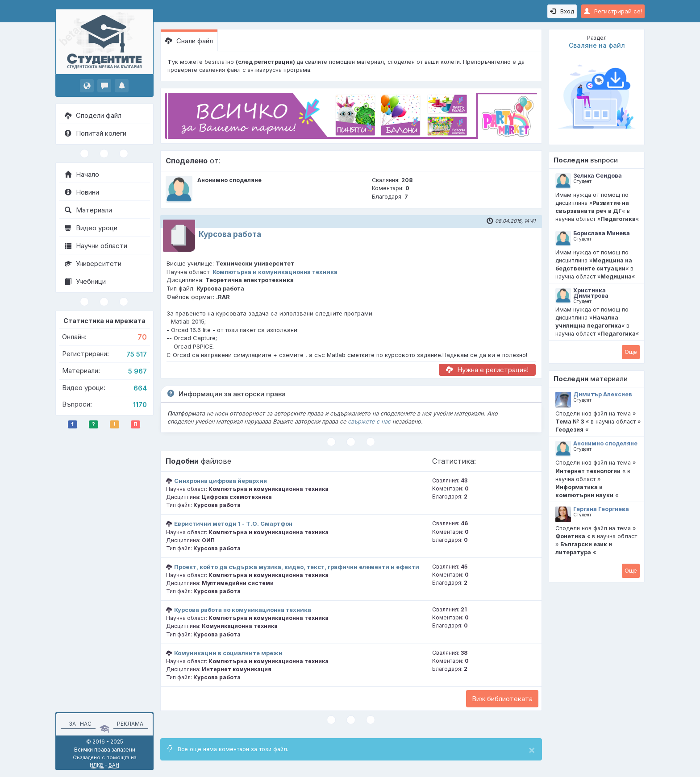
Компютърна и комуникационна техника (275, 272)
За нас (79, 724)
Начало (82, 174)
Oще (631, 352)
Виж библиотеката (502, 699)
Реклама (130, 724)
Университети (93, 264)
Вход (562, 11)
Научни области (96, 246)
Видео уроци (91, 228)
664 (140, 388)
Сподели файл (93, 115)
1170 (140, 405)
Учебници (85, 281)
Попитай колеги (96, 133)
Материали (88, 210)
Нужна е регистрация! (487, 370)
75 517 (137, 354)
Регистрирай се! (613, 11)
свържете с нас (369, 422)
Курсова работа (230, 234)
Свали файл (189, 41)
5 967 (137, 371)
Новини (82, 192)
